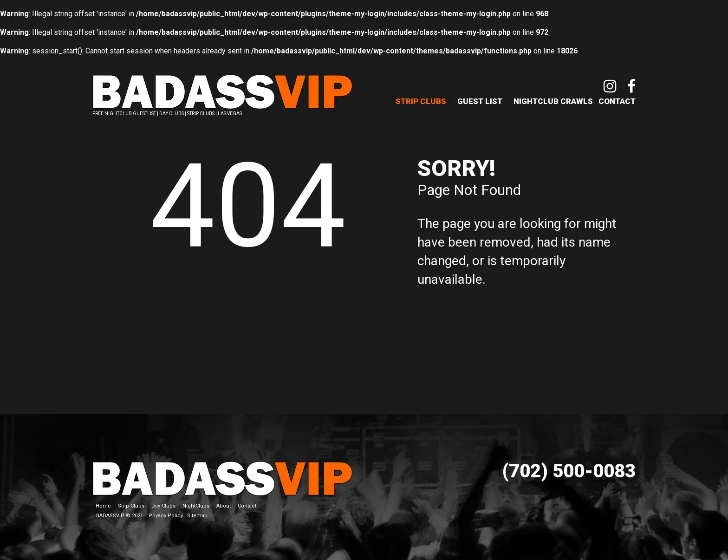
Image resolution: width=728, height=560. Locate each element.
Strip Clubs (421, 101)
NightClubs (196, 506)
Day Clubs (163, 506)
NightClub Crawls (553, 101)
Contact (617, 101)
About (224, 506)
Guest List (480, 101)
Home (103, 506)
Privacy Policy (166, 516)
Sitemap (197, 516)
